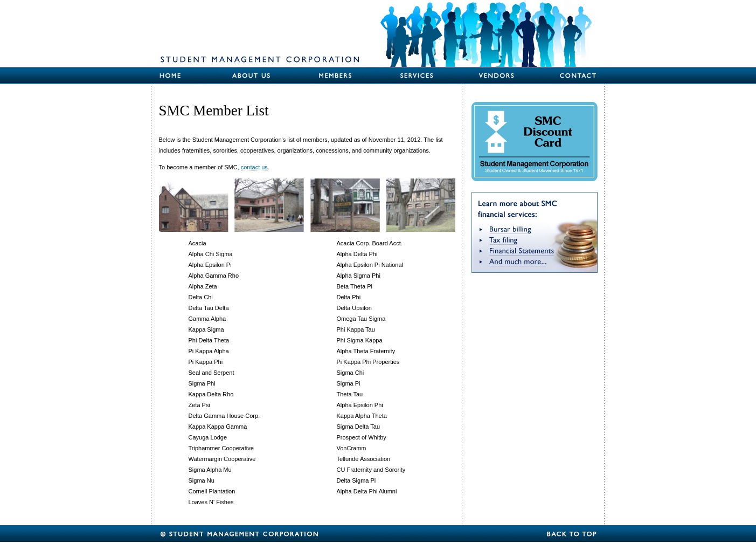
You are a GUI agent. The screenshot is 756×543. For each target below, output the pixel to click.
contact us (254, 167)
